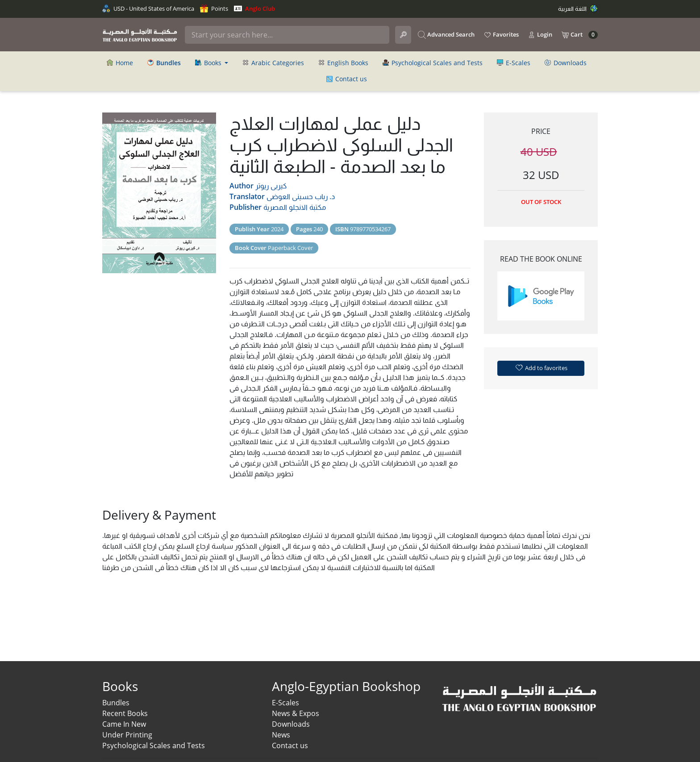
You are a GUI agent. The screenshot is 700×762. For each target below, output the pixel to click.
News (281, 735)
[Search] (287, 35)
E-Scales (514, 63)
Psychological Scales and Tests (433, 63)
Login (540, 35)
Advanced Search (446, 35)
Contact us (347, 79)
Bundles (116, 703)
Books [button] (209, 63)
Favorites (501, 35)
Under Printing (127, 735)
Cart (579, 35)
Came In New (124, 724)
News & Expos (296, 713)
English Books (343, 63)
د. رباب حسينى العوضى (301, 196)
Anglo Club (254, 8)
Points (214, 8)
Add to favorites (541, 367)
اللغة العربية (578, 8)
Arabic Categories (273, 63)
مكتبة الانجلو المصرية (295, 207)
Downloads (566, 63)
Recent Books (125, 713)
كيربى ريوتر (271, 186)
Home (120, 63)
